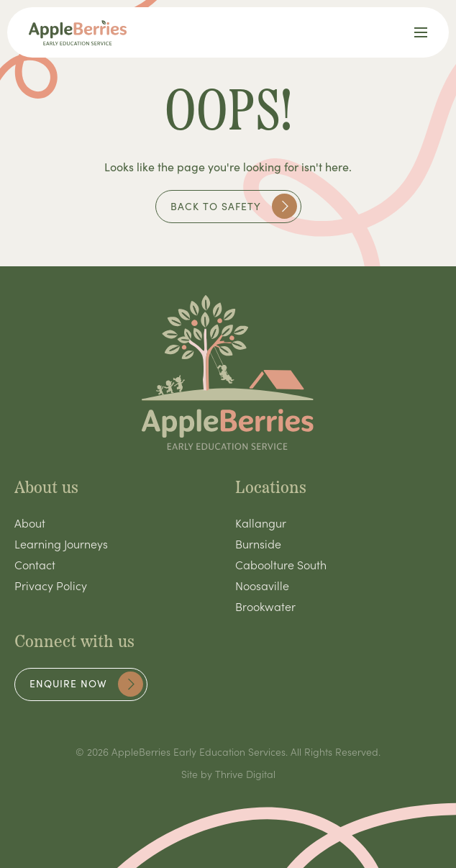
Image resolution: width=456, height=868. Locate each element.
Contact (35, 564)
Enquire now (86, 684)
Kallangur (261, 523)
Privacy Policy (51, 585)
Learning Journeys (61, 543)
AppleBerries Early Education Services (199, 751)
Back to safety (234, 206)
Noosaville (262, 585)
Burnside (258, 543)
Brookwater (265, 606)
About (30, 523)
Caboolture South (281, 564)
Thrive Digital (245, 774)
